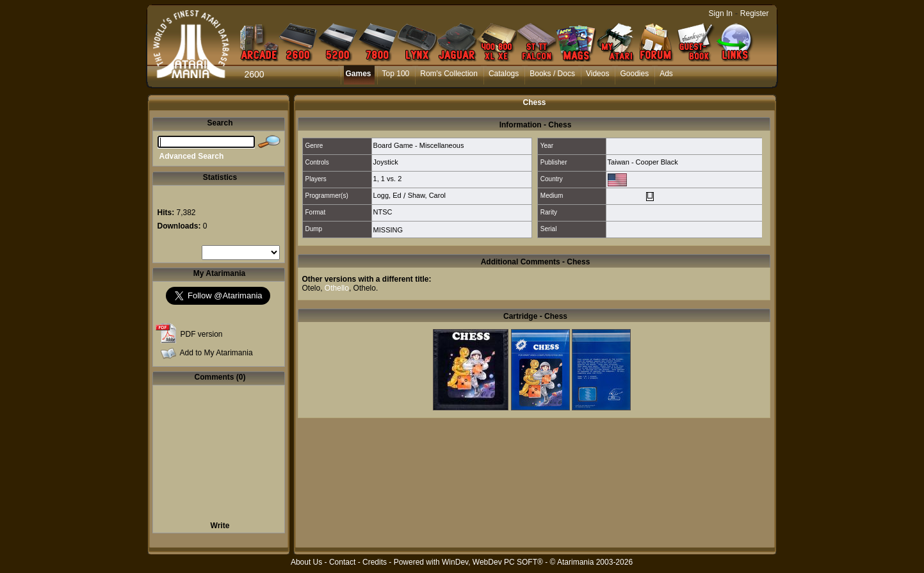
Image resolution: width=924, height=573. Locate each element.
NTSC (383, 212)
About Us (306, 562)
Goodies (634, 74)
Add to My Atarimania (216, 353)
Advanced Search (192, 156)
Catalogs (504, 74)
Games (359, 74)
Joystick (386, 162)
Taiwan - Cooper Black (643, 162)
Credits (375, 562)
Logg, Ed (387, 195)
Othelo (365, 288)
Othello (337, 288)
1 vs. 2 (391, 179)
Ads (666, 74)
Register (755, 13)
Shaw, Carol (427, 195)
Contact (342, 562)
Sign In (721, 13)
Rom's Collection (449, 74)
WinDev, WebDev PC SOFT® (492, 562)
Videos (597, 74)
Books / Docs (552, 74)
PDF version (202, 334)
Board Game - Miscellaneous (419, 145)
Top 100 (396, 74)
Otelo (312, 288)
